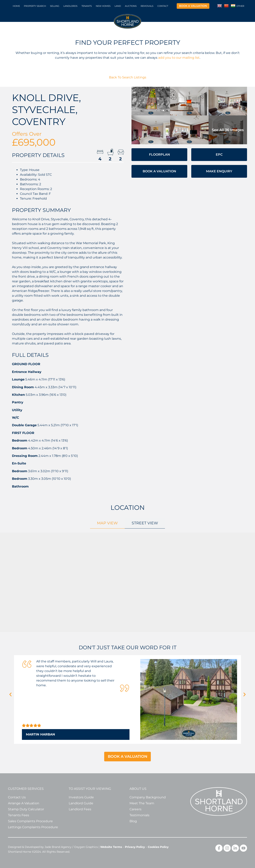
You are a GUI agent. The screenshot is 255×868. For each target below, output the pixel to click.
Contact (163, 6)
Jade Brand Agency (58, 847)
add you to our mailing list (179, 58)
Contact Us (17, 797)
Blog (133, 821)
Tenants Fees (19, 815)
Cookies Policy (158, 847)
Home (16, 6)
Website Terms (111, 847)
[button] (10, 695)
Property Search (35, 6)
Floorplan (159, 155)
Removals (147, 6)
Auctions (131, 6)
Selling (55, 6)
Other (240, 6)
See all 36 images (228, 130)
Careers (135, 809)
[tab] (107, 523)
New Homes (103, 6)
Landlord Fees (80, 809)
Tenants (87, 6)
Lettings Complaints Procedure (33, 827)
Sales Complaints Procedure (30, 821)
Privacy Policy (135, 847)
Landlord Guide (81, 803)
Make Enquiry (219, 171)
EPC (219, 155)
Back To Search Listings (128, 77)
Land (118, 6)
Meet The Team (142, 803)
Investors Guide (81, 797)
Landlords (70, 6)
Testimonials (139, 815)
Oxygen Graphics (86, 847)
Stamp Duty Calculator (26, 809)
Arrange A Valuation (24, 803)
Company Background (148, 797)
